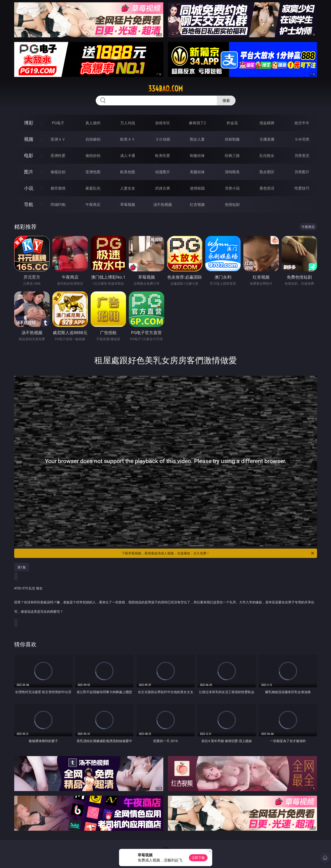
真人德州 (93, 123)
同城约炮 (58, 204)
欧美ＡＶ (128, 139)
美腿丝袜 (197, 172)
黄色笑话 (267, 188)
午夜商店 (93, 204)
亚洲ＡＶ (58, 139)
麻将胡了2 (197, 123)
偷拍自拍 (93, 156)
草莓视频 (128, 204)
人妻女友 (128, 188)
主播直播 (267, 139)
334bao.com (165, 89)
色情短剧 (232, 204)
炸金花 (232, 123)
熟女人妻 (197, 139)
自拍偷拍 (93, 139)
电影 (29, 155)
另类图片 (302, 172)
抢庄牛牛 (302, 123)
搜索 (226, 100)
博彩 (29, 123)
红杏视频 (197, 204)
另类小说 (232, 188)
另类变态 (302, 156)
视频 (29, 139)
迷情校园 (197, 188)
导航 (29, 204)
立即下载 (198, 858)
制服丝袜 (197, 156)
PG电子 (58, 123)
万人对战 (128, 123)
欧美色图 (128, 172)
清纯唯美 (232, 172)
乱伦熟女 (267, 156)
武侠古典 (163, 188)
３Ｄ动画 (163, 139)
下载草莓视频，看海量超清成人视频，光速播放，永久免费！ (218, 553)
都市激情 (58, 188)
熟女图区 (267, 172)
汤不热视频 (163, 204)
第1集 (22, 567)
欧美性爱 (163, 156)
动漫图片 (163, 172)
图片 (29, 172)
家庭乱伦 (93, 188)
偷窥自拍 (58, 172)
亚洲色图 (93, 172)
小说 (29, 188)
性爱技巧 (302, 188)
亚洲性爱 (58, 156)
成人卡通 (128, 156)
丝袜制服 (232, 139)
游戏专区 (163, 123)
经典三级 (232, 156)
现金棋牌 (267, 123)
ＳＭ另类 (302, 139)
